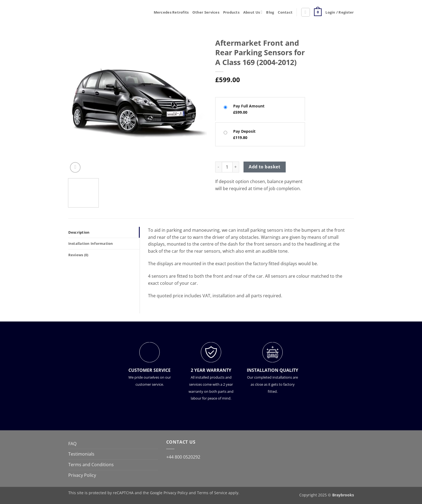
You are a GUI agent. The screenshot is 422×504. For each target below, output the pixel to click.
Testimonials (81, 454)
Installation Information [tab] (91, 243)
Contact (285, 12)
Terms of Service (212, 493)
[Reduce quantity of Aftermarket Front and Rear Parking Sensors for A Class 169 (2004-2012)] (218, 167)
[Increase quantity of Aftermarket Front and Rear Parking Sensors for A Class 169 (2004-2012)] (236, 167)
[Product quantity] (227, 167)
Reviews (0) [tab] (78, 255)
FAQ (72, 444)
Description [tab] (79, 232)
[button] (306, 12)
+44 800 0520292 (183, 457)
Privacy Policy (82, 475)
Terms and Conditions (91, 465)
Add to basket (264, 167)
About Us (253, 12)
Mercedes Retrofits (171, 12)
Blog (270, 12)
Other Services (206, 12)
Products (231, 12)
